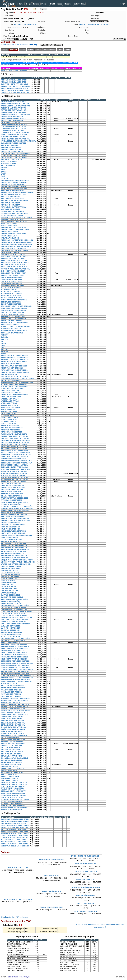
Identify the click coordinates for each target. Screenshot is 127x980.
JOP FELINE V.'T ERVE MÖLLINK (13, 614)
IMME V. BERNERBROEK (10, 529)
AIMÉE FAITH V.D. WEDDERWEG (13, 318)
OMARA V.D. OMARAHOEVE (12, 746)
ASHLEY (4, 335)
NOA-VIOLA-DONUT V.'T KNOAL (13, 265)
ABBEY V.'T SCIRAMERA (10, 197)
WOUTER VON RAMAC (10, 591)
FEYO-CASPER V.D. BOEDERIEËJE (14, 502)
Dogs (28, 4)
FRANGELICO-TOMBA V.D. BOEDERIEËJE (17, 508)
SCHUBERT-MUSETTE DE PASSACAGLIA (17, 461)
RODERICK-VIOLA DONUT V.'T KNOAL (16, 440)
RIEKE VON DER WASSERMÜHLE (14, 102)
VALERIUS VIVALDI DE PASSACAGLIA (16, 698)
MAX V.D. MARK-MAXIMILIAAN (13, 789)
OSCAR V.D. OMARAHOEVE (12, 760)
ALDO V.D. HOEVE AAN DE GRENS (14, 80)
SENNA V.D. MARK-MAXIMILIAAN (14, 791)
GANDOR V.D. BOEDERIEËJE (12, 597)
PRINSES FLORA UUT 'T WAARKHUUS (16, 114)
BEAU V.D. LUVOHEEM (10, 766)
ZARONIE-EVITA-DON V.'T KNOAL (14, 721)
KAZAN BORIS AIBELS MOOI (12, 772)
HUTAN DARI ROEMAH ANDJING (13, 195)
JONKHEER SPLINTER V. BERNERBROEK (17, 669)
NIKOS (4, 347)
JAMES (4, 172)
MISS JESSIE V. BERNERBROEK (13, 805)
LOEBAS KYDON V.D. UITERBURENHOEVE (17, 675)
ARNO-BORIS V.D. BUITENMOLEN (14, 556)
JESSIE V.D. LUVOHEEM (10, 572)
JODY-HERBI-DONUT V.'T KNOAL (14, 127)
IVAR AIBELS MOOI (8, 422)
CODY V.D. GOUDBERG (10, 252)
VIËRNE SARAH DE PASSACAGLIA (14, 709)
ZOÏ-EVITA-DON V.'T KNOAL (12, 731)
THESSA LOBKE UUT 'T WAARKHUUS (15, 327)
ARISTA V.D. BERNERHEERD (12, 368)
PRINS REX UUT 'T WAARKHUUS (14, 112)
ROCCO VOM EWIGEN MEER (12, 120)
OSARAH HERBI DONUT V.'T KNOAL (15, 376)
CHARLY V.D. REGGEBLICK (12, 632)
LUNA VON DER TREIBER (11, 626)
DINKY (4, 170)
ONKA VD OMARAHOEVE (11, 750)
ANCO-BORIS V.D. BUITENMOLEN (14, 548)
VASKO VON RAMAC (9, 403)
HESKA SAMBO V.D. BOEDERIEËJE (15, 649)
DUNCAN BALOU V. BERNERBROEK (15, 180)
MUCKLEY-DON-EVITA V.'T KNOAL (14, 221)
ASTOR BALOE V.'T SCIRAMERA (13, 207)
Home (21, 4)
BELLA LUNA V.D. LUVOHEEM (12, 768)
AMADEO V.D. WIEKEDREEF (12, 428)
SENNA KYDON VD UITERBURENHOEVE (16, 682)
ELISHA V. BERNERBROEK (11, 304)
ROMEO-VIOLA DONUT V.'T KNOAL (14, 444)
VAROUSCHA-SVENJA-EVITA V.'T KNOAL (17, 618)
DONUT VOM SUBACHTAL (26, 24)
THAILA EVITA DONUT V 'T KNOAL (14, 473)
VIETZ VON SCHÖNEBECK (11, 209)
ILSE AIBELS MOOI (8, 415)
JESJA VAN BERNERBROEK (12, 539)
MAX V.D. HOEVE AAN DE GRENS (14, 840)
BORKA (4, 168)
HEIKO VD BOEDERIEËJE (11, 642)
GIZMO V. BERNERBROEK (11, 492)
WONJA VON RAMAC (9, 589)
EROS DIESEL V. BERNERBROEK (14, 310)
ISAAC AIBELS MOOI (9, 420)
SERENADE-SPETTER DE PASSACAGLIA (17, 463)
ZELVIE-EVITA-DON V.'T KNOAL (13, 723)
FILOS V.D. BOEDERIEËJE (11, 504)
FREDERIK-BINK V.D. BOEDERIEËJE (15, 510)
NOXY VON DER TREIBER (11, 696)
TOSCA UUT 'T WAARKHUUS (12, 333)
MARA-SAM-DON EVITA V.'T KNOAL (15, 213)
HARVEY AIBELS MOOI (10, 226)
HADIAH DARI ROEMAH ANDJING (14, 182)
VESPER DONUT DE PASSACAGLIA (15, 706)
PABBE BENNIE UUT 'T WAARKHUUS (15, 104)
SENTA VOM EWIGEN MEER (12, 281)
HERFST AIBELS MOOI (10, 232)
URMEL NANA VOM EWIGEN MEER (14, 395)
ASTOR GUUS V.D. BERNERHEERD (14, 370)
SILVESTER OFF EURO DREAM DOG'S (16, 453)
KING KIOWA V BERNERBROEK (13, 739)
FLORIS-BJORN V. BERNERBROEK (14, 385)
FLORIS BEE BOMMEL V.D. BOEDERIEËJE (17, 506)
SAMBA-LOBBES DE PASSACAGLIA (15, 459)
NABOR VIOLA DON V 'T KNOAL (13, 254)
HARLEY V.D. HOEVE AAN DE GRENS (15, 90)
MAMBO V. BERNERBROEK (12, 801)
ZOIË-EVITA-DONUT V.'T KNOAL (13, 729)
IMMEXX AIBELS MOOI (10, 418)
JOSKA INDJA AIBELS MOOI (12, 719)
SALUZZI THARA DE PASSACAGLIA (15, 457)
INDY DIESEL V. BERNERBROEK (13, 531)
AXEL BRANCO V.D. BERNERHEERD (15, 372)
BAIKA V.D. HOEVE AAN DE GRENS (14, 84)
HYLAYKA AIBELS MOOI (10, 238)
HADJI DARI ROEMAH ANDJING (13, 184)
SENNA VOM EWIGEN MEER (12, 279)
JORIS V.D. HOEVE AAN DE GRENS (14, 838)
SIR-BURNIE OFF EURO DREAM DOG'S (16, 455)
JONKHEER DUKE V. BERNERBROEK (15, 661)
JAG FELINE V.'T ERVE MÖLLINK (14, 607)
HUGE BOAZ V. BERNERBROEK (13, 525)
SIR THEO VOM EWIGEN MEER (13, 285)
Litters (36, 4)
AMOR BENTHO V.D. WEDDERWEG (14, 323)
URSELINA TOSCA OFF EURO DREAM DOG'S (18, 562)
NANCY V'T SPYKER (9, 164)
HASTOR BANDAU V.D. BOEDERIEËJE (16, 638)
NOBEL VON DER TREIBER (11, 692)
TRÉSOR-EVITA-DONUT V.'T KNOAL (15, 477)
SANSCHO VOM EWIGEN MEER (13, 271)
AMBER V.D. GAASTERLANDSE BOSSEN (17, 242)
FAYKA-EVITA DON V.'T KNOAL (13, 797)
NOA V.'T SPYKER (8, 166)
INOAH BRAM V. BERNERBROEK (14, 533)
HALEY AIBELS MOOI (9, 224)
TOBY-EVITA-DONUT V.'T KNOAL (13, 475)
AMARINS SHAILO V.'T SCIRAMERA (15, 201)
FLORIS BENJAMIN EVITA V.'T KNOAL (15, 799)
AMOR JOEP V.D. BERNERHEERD (14, 362)
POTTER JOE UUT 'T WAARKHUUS (14, 110)
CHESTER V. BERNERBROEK (12, 151)
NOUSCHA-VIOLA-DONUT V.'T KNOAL (15, 269)
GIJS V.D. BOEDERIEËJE (10, 601)
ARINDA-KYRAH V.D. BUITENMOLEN (15, 550)
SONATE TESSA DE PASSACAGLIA (14, 465)
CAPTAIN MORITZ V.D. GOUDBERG (14, 250)
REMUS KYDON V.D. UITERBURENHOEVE (17, 678)
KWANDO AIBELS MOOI (10, 777)
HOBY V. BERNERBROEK (11, 523)
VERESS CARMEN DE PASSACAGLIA (15, 704)
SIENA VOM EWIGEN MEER (11, 283)
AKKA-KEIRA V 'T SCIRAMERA (13, 199)
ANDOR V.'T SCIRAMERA (11, 203)
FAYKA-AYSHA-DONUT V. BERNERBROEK (17, 382)
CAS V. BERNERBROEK (10, 145)
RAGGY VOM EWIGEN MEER (12, 116)
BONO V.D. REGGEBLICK (11, 630)
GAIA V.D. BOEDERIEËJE (11, 595)
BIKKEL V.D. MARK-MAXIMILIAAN (14, 785)
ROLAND (5, 349)
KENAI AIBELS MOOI (9, 775)
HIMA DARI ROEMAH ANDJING (13, 191)
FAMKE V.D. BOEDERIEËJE (11, 500)
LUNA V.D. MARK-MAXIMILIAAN (13, 787)
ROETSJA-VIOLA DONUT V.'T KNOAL (15, 442)
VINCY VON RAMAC (9, 409)
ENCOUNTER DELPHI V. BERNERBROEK (17, 306)
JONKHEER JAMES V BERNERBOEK (15, 665)
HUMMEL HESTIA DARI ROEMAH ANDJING (17, 193)
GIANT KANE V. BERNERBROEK (13, 488)
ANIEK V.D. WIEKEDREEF (11, 430)
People (44, 4)
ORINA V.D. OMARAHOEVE (11, 754)
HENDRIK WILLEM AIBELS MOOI (13, 228)
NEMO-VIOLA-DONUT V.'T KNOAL (14, 259)
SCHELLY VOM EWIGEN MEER (13, 275)
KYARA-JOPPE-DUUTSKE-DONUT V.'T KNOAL (19, 141)
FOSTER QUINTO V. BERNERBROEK (15, 387)
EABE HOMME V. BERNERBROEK (14, 300)
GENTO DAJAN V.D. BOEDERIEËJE (14, 599)
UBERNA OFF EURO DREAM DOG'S (15, 558)
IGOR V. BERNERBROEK (10, 527)
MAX (3, 176)
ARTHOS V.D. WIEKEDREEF (12, 432)
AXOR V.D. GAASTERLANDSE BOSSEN (16, 246)
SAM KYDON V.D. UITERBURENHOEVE (16, 680)
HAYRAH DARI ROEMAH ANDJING (14, 188)
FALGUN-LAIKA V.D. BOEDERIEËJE (15, 498)
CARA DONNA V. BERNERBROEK (14, 143)
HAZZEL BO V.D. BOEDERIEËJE (13, 640)
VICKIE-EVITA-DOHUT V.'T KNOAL (14, 622)
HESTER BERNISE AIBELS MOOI (13, 234)
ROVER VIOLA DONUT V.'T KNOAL (14, 448)
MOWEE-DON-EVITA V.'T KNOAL (13, 219)
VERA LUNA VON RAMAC (11, 407)
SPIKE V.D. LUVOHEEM (10, 576)
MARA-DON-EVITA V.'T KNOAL (13, 211)
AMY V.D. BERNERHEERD (11, 364)
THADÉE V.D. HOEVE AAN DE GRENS (15, 831)
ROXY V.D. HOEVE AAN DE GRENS (14, 829)
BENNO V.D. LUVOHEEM (10, 568)
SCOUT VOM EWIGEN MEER (12, 277)
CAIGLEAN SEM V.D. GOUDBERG (14, 248)
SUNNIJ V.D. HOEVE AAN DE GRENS (15, 92)
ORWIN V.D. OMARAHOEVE (11, 756)
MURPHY (5, 178)
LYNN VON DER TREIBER (11, 628)
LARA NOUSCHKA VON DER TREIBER (16, 624)
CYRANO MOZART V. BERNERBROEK (15, 153)
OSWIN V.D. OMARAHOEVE (11, 762)
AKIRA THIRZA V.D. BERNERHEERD (15, 356)
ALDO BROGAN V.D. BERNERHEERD (15, 358)
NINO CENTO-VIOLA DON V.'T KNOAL (15, 263)
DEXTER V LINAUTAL (9, 374)
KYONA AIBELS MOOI (9, 779)
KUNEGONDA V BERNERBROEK (13, 744)
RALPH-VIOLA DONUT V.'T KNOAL (14, 434)
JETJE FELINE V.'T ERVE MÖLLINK (14, 609)
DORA (3, 343)
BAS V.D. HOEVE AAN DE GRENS (14, 823)
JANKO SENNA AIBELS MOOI (12, 717)
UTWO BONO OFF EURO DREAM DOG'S (16, 564)
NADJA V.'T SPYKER (9, 162)
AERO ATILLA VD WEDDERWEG (13, 316)
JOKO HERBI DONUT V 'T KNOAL (14, 129)
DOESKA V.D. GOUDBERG (11, 484)
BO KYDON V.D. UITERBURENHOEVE (15, 673)
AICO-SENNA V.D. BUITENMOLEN (14, 543)
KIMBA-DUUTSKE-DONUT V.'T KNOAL (15, 139)
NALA (3, 345)
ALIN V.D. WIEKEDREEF (10, 426)
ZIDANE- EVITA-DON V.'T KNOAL (13, 727)
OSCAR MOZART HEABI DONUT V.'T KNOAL (18, 378)
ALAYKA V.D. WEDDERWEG (12, 321)
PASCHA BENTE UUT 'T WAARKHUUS (15, 106)
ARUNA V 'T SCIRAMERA (11, 205)
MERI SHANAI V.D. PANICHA (12, 296)
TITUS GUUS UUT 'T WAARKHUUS (14, 331)
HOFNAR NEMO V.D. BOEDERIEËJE (15, 657)
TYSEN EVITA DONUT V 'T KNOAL (14, 482)
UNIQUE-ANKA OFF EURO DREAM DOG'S (17, 560)
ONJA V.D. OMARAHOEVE (11, 748)
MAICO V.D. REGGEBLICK (11, 634)
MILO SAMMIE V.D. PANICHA (12, 298)
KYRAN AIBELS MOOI (9, 781)
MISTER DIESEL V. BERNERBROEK (14, 808)
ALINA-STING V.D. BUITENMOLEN (14, 545)
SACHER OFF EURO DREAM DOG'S (15, 451)
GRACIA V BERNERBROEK (11, 496)
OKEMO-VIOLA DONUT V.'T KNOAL (14, 158)
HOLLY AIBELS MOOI (9, 236)
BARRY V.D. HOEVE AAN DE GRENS (15, 821)
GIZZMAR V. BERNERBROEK (12, 494)
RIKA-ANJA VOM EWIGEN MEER (13, 118)
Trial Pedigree (56, 4)
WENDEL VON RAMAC (10, 578)
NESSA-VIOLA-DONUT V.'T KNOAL (14, 261)
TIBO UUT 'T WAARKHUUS (11, 329)
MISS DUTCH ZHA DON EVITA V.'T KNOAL (17, 217)
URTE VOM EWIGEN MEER (11, 397)
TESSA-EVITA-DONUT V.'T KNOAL (14, 471)
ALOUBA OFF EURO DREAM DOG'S (15, 735)
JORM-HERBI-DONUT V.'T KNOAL (14, 131)
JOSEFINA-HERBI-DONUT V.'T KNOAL (15, 133)
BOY (3, 341)
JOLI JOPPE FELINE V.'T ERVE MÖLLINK (16, 612)
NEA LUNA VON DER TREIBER (13, 686)
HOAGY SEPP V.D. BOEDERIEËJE (14, 655)
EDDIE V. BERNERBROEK (11, 302)
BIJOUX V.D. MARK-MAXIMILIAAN (14, 783)
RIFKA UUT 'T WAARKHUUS (12, 160)
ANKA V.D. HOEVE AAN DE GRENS (14, 82)
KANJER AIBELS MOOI (10, 770)
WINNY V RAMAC (8, 585)
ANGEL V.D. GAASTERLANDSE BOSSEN (16, 244)
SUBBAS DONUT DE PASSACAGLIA (15, 467)
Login (123, 4)
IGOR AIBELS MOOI (9, 413)
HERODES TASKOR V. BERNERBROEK (16, 521)
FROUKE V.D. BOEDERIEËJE (12, 512)
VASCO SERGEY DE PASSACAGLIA (15, 700)
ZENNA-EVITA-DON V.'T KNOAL (13, 725)
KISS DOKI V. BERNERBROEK (12, 742)
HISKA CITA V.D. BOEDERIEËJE (13, 651)
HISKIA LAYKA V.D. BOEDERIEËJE (14, 653)
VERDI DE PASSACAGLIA (11, 702)
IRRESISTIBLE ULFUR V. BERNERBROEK (17, 535)
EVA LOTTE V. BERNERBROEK (13, 312)
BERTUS (4, 339)
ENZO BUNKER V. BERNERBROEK (14, 308)
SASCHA (4, 351)
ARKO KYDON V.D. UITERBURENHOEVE (16, 671)
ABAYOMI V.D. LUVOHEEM (11, 566)
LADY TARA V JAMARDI (10, 391)
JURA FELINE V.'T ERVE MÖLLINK (14, 616)
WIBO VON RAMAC (8, 581)
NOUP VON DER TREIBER (11, 694)
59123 (17, 27)
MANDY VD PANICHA (9, 290)
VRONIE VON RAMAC (9, 411)
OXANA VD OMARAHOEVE (11, 764)
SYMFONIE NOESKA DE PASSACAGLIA (16, 469)
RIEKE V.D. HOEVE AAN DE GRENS (14, 827)
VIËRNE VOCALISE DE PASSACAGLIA (16, 711)
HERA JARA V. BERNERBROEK (13, 517)
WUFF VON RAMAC (8, 593)
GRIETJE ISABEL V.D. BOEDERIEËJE (15, 605)
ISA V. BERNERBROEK (10, 537)
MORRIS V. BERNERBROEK (12, 810)
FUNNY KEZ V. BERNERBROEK (13, 389)
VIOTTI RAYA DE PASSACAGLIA (13, 713)
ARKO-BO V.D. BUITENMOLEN (13, 554)
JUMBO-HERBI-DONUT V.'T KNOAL (14, 137)
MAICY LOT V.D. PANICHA (11, 288)
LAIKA (4, 174)
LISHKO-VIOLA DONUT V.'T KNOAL (14, 155)
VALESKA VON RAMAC (10, 401)
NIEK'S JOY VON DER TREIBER (13, 688)
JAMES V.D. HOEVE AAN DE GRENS (15, 836)
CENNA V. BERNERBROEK (11, 147)
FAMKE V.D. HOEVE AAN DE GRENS (15, 825)
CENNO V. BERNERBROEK (11, 149)
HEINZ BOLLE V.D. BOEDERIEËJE (14, 645)
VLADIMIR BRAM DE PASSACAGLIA (15, 715)
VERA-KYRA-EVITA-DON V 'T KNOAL (15, 620)
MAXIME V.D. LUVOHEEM (11, 574)
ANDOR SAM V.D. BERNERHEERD (14, 366)
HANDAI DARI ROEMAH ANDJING (14, 186)
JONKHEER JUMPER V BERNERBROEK (16, 667)
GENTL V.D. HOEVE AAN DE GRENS (15, 88)
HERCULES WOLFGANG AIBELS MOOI (16, 230)
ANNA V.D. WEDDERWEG (11, 325)
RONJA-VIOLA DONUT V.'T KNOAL (14, 446)
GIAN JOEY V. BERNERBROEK (13, 486)
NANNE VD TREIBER (9, 684)
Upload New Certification (51, 45)
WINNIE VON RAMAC (9, 583)
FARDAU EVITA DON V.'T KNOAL (13, 795)
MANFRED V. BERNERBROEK (12, 803)
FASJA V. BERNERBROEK (11, 380)
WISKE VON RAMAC (9, 587)
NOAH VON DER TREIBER (11, 690)
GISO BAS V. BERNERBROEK (12, 490)
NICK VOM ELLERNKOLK (11, 122)
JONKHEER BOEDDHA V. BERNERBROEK (17, 663)
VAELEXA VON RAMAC (10, 399)
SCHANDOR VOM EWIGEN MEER (14, 273)
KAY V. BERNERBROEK (10, 737)
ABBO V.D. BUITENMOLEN (11, 541)
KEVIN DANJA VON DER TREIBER (14, 515)
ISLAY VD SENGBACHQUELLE (13, 314)
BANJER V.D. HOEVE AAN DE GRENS (15, 819)
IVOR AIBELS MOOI (8, 424)
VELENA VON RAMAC (9, 405)
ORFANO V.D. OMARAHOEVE (12, 752)
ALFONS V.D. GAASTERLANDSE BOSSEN (17, 240)
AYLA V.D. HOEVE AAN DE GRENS (94, 24)
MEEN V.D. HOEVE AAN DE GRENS (14, 842)
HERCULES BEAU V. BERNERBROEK (15, 519)
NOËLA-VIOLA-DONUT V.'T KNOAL (14, 267)
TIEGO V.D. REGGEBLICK (11, 636)
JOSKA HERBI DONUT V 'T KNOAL (14, 135)
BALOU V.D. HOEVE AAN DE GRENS (15, 834)
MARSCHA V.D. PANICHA (11, 292)
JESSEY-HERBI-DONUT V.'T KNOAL (15, 124)
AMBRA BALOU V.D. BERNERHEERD (15, 360)
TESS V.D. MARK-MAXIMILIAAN (13, 793)
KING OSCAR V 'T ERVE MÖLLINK (14, 659)
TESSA (4, 354)
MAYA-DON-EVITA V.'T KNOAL (12, 215)
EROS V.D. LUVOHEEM (10, 570)
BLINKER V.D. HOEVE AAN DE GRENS (16, 86)
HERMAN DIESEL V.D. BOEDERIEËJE (15, 647)
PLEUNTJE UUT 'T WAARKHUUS (13, 108)
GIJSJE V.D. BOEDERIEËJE (11, 603)
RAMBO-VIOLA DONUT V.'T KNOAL (14, 436)
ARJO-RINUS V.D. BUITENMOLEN (14, 552)
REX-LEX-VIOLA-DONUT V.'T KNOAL (15, 438)
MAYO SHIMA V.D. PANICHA (12, 294)
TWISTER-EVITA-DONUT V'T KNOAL (15, 479)
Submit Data (79, 4)
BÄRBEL (4, 337)
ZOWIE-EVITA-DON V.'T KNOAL (13, 733)
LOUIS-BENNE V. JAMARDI (11, 393)
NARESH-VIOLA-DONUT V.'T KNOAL (15, 257)
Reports (68, 4)
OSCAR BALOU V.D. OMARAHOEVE (15, 758)
